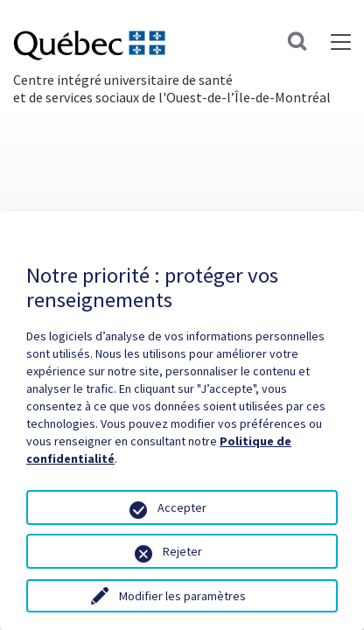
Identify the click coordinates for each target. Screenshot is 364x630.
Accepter (182, 507)
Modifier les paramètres (182, 596)
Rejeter (182, 551)
